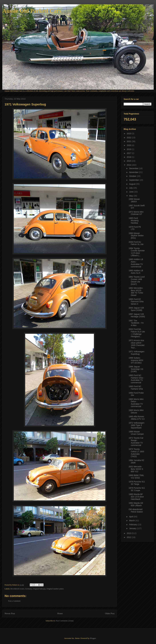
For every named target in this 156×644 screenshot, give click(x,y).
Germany (28, 589)
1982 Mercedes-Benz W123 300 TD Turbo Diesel (136, 292)
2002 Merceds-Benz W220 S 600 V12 (136, 469)
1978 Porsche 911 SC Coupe (137, 489)
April (131, 517)
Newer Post (10, 613)
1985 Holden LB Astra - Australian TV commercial (136, 263)
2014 (129, 165)
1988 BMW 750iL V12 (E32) (136, 477)
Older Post (110, 613)
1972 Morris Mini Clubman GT (136, 213)
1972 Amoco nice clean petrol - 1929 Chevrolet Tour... (137, 344)
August (132, 184)
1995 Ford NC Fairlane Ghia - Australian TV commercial (136, 379)
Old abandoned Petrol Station (136, 511)
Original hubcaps (39, 589)
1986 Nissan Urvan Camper (136, 433)
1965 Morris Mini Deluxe (136, 411)
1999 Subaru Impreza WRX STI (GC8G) (136, 360)
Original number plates (55, 589)
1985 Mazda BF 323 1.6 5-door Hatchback (136, 497)
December (134, 168)
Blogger (93, 638)
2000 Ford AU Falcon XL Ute (136, 243)
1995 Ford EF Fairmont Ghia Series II (136, 302)
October (133, 176)
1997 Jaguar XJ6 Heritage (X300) (137, 315)
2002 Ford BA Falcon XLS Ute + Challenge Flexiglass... (137, 333)
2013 (129, 533)
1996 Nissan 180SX (134, 200)
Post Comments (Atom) (65, 621)
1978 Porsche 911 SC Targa (137, 483)
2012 (129, 537)
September (134, 180)
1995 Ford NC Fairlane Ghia (136, 388)
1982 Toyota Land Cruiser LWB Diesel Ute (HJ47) (137, 280)
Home (60, 613)
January (133, 528)
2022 (129, 138)
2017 (129, 153)
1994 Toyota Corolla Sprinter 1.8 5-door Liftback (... (137, 252)
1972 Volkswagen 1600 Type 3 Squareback (137, 425)
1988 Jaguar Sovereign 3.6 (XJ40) (136, 369)
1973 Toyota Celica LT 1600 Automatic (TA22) (136, 453)
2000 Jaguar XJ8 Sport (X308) (136, 309)
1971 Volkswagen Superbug (137, 353)
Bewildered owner (17, 589)
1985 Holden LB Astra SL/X (136, 272)
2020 (129, 145)
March (132, 521)
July (131, 188)
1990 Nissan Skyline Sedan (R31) (136, 236)
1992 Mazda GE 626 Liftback (136, 504)
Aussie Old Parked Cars (32, 11)
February (133, 525)
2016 (129, 157)
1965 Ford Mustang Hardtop (134, 221)
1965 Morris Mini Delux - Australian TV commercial (136, 403)
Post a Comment (14, 601)
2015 (129, 161)
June (132, 192)
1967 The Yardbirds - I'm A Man (136, 323)
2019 (129, 149)
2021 (129, 141)
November (134, 172)
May (131, 196)
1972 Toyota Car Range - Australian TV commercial (136, 441)
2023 (129, 134)
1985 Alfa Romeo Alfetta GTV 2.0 (137, 418)
